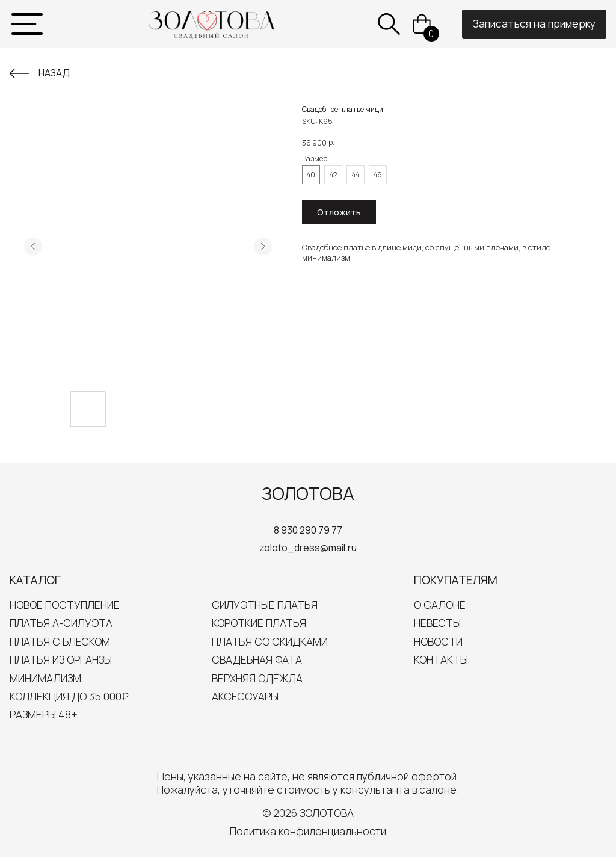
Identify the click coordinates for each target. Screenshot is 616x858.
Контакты (441, 659)
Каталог (35, 580)
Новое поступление (65, 605)
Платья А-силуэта (61, 623)
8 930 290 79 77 (308, 530)
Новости (438, 641)
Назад (54, 73)
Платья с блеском (60, 641)
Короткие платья (259, 623)
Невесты (437, 623)
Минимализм (45, 678)
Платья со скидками (270, 641)
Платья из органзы (61, 659)
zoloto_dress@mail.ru (308, 548)
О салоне (440, 605)
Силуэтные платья (265, 605)
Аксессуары (245, 696)
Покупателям (456, 580)
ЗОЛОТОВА (308, 493)
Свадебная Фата (257, 659)
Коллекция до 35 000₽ (69, 696)
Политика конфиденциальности (308, 831)
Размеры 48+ (44, 714)
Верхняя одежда (257, 678)
